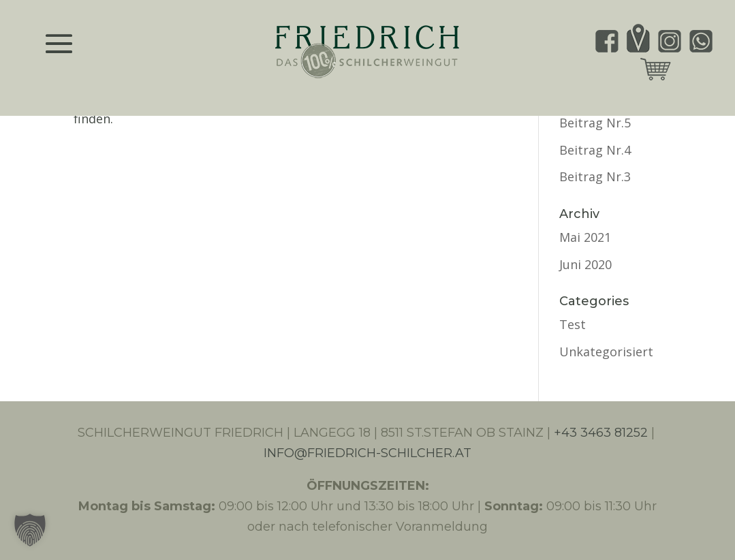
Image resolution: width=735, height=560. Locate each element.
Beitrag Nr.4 (595, 150)
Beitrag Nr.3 (595, 176)
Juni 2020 (585, 264)
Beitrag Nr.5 (595, 123)
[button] (30, 530)
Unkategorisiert (606, 352)
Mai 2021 (585, 237)
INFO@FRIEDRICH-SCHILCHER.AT (367, 453)
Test (573, 324)
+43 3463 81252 (601, 433)
